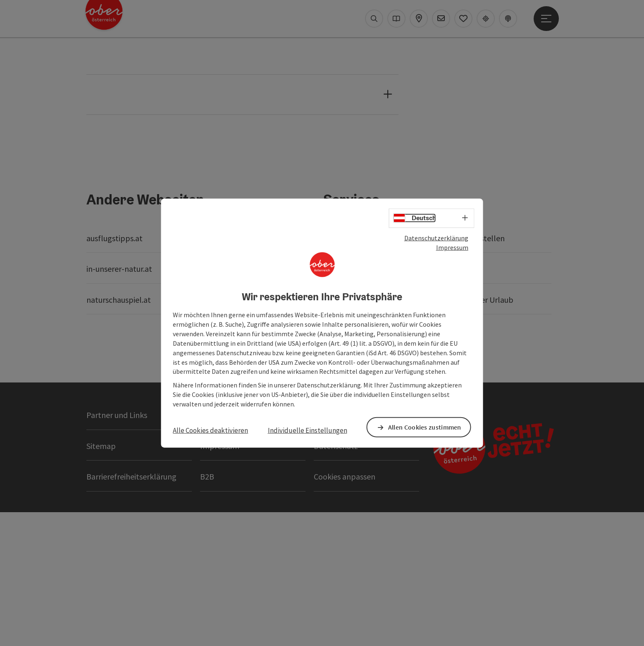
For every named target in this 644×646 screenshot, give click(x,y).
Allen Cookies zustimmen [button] (425, 427)
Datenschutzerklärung (436, 238)
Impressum (452, 247)
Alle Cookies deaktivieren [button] (210, 430)
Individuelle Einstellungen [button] (308, 430)
